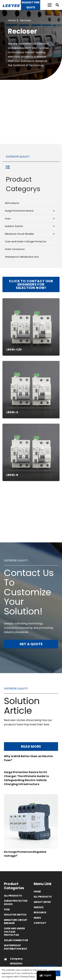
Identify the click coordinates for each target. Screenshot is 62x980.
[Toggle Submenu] (54, 211)
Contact (40, 923)
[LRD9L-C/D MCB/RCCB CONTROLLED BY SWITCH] (31, 327)
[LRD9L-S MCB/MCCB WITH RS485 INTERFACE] (31, 390)
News (37, 918)
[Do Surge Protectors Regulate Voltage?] (31, 796)
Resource (40, 912)
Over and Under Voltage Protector (14, 932)
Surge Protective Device (16, 902)
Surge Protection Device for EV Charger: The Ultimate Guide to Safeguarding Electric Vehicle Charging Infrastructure (26, 778)
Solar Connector (16, 940)
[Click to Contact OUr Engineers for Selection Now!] (31, 284)
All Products (13, 896)
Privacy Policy (28, 977)
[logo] (12, 5)
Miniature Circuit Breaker (16, 922)
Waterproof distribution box (15, 947)
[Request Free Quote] (31, 5)
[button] (57, 5)
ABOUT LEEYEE (42, 902)
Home (37, 892)
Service (39, 907)
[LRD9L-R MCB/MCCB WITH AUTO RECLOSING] (31, 452)
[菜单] (50, 5)
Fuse (7, 909)
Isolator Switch (15, 915)
